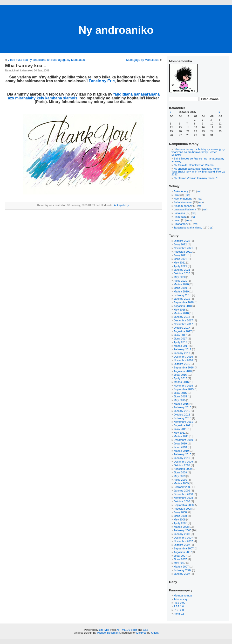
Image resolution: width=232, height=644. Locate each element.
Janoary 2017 (182, 353)
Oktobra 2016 (182, 364)
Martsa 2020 (181, 284)
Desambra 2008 (183, 494)
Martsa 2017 (181, 346)
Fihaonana (180, 217)
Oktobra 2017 (182, 328)
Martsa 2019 (181, 291)
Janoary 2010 (182, 458)
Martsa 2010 (181, 451)
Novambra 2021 (183, 248)
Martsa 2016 (181, 382)
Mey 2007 (180, 563)
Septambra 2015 (184, 389)
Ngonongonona (183, 199)
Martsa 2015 (181, 404)
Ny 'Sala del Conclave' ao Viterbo (194, 165)
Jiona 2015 (180, 396)
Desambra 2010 (183, 440)
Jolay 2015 (180, 393)
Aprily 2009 (180, 480)
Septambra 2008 (184, 505)
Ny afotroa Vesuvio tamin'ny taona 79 (196, 178)
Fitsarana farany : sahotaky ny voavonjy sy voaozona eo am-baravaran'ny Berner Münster (198, 152)
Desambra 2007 (183, 538)
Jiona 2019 (180, 288)
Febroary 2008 (182, 530)
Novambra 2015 (183, 386)
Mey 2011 (180, 433)
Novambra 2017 (183, 324)
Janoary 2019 (182, 299)
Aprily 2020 (180, 281)
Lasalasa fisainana (185, 209)
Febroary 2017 (182, 349)
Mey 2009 (180, 476)
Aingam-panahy (183, 206)
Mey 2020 (180, 277)
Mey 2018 (180, 310)
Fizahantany (181, 224)
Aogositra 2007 (183, 552)
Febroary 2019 (182, 295)
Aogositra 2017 (183, 331)
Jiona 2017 (180, 339)
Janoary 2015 (182, 411)
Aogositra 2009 (183, 469)
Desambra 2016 (183, 357)
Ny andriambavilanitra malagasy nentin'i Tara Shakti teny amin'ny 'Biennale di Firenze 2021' (198, 172)
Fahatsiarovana (183, 202)
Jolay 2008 (180, 512)
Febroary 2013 (182, 418)
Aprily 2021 (180, 266)
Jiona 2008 (180, 516)
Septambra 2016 (184, 367)
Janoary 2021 (182, 270)
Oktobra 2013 (182, 415)
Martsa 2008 (181, 527)
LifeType (104, 630)
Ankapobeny (121, 205)
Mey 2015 (180, 400)
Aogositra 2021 (183, 252)
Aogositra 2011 (183, 425)
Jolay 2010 (180, 443)
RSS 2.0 (179, 610)
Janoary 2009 (182, 491)
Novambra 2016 (183, 360)
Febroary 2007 (182, 570)
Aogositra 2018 (183, 306)
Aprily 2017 (180, 342)
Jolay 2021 (180, 255)
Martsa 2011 (181, 436)
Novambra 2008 (183, 498)
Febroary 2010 (182, 454)
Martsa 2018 (181, 313)
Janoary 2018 (182, 317)
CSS (146, 630)
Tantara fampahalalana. (188, 228)
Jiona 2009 (180, 472)
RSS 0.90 (179, 603)
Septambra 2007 (184, 548)
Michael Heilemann (108, 633)
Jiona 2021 (180, 259)
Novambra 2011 (183, 422)
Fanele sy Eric (102, 81)
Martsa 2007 (181, 567)
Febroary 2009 (182, 487)
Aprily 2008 (180, 523)
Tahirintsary (181, 599)
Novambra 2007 (183, 541)
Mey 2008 (180, 519)
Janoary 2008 (182, 534)
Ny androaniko (116, 30)
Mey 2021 (180, 263)
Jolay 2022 (180, 244)
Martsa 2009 (181, 483)
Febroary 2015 (182, 407)
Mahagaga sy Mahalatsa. (143, 60)
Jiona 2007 (180, 559)
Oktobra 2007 (182, 545)
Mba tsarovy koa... (26, 66)
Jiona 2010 (180, 447)
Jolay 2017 (180, 335)
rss (199, 191)
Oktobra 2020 (182, 273)
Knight (155, 633)
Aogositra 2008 (183, 509)
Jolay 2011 (180, 429)
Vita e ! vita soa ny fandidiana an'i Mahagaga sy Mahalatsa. (47, 60)
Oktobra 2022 (182, 241)
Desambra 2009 (183, 462)
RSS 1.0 (179, 606)
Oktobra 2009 (182, 465)
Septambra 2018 (184, 302)
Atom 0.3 (179, 614)
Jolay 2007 (180, 556)
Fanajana (179, 213)
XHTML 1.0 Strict (127, 630)
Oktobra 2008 (182, 501)
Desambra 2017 (183, 320)
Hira (176, 195)
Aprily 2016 (180, 378)
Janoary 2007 (182, 574)
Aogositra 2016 (183, 371)
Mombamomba (183, 596)
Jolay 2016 (180, 375)
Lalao (177, 220)
